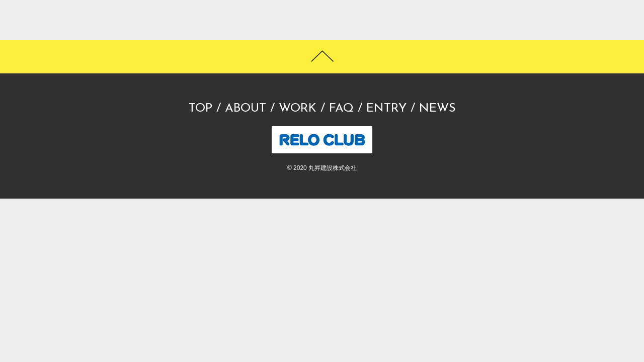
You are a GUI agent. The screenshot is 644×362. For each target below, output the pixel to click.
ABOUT (246, 109)
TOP (200, 109)
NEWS (437, 109)
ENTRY (386, 109)
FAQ (341, 109)
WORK (298, 109)
